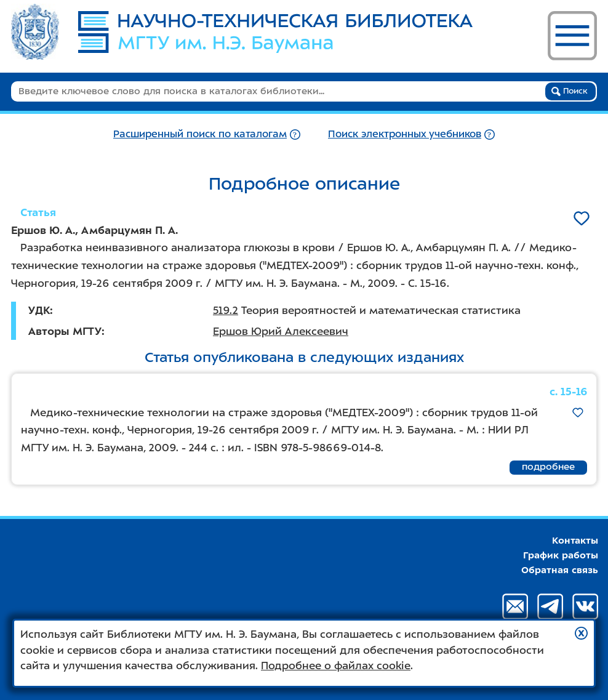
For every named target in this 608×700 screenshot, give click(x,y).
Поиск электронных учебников (405, 134)
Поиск (570, 91)
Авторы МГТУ (65, 331)
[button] (581, 633)
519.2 (226, 310)
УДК (39, 310)
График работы (561, 555)
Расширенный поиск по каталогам (200, 134)
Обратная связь (560, 570)
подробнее (548, 467)
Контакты (575, 541)
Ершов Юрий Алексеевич (281, 331)
